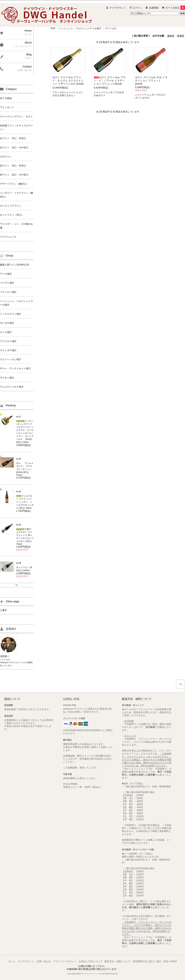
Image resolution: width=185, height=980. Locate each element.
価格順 (171, 36)
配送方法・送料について (118, 961)
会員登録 (154, 8)
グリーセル (111, 28)
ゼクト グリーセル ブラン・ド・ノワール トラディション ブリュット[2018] (110, 80)
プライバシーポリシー (65, 961)
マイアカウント (118, 8)
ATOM (173, 961)
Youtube (3, 662)
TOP (53, 28)
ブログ (11, 662)
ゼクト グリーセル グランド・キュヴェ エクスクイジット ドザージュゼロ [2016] (68, 80)
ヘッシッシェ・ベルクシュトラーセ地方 (80, 28)
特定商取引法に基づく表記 (147, 961)
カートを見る (175, 8)
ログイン (137, 8)
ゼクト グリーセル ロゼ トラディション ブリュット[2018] (151, 80)
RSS (166, 961)
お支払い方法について (91, 961)
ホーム (12, 961)
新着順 (181, 36)
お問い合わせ (44, 961)
